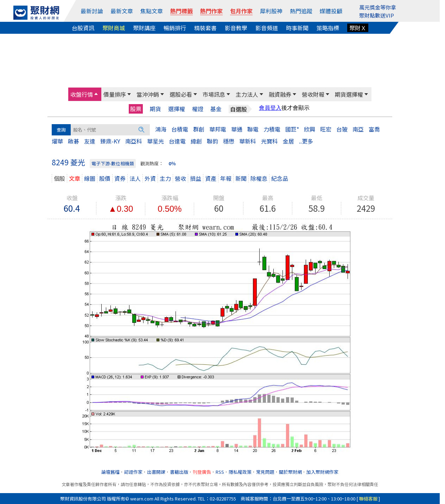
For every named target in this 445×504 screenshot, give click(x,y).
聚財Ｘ (358, 28)
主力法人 (247, 94)
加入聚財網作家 (322, 472)
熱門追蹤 (301, 11)
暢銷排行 (175, 28)
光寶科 (269, 141)
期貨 (155, 109)
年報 (226, 178)
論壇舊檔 (110, 472)
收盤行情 (82, 94)
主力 (165, 178)
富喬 (374, 129)
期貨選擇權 (349, 94)
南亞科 (134, 141)
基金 (216, 109)
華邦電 (218, 129)
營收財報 (313, 94)
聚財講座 (144, 28)
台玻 (342, 129)
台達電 (177, 141)
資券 (120, 178)
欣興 (310, 129)
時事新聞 (297, 28)
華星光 (155, 141)
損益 (196, 178)
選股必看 (181, 94)
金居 (288, 141)
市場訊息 (214, 94)
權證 (198, 109)
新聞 (241, 178)
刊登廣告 (202, 472)
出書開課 (156, 472)
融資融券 (280, 94)
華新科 (248, 141)
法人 (135, 178)
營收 (180, 178)
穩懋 (229, 141)
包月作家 (241, 11)
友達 (90, 141)
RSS (220, 472)
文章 (75, 178)
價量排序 (115, 94)
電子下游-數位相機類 (113, 163)
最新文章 (122, 11)
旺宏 (326, 129)
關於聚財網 (290, 472)
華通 (237, 129)
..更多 (306, 141)
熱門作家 (211, 11)
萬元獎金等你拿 (378, 7)
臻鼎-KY (110, 141)
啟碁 (74, 141)
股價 (105, 178)
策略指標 (328, 28)
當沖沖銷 (148, 94)
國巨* (292, 129)
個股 (59, 178)
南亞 (358, 129)
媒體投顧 (331, 11)
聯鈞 (212, 141)
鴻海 (161, 129)
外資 (150, 178)
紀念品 (280, 178)
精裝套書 (205, 28)
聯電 (253, 129)
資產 (211, 178)
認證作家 (133, 472)
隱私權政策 (240, 472)
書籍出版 (179, 472)
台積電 (180, 129)
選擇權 (177, 109)
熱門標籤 (182, 11)
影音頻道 (267, 28)
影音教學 (236, 28)
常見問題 (265, 472)
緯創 (196, 141)
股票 (136, 109)
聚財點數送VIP (377, 15)
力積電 (272, 129)
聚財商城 (114, 28)
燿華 (57, 141)
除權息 (259, 178)
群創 (199, 129)
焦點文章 (152, 11)
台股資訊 (83, 28)
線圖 (90, 178)
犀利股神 (271, 11)
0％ (172, 163)
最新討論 (92, 11)
